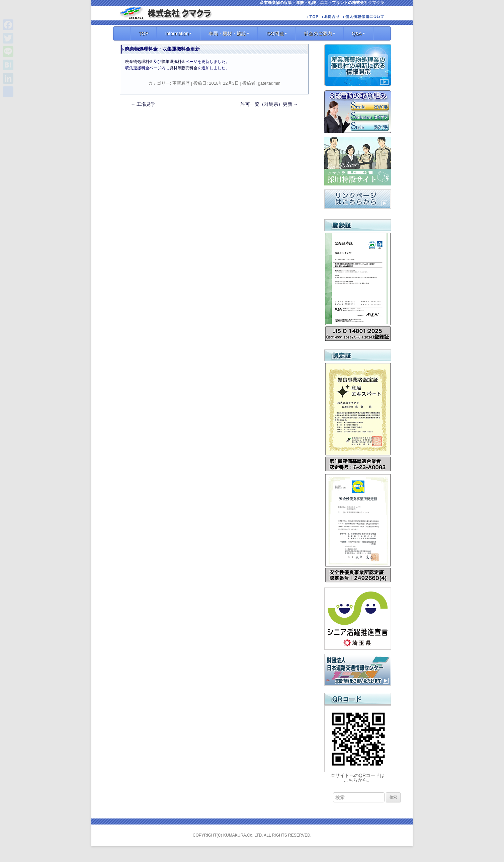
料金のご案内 (320, 33)
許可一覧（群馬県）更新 (269, 104)
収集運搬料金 (173, 62)
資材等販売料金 (183, 68)
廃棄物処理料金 (139, 62)
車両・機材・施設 (229, 33)
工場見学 (143, 104)
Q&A (359, 33)
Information (178, 33)
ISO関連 (276, 33)
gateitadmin (269, 83)
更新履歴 (181, 83)
